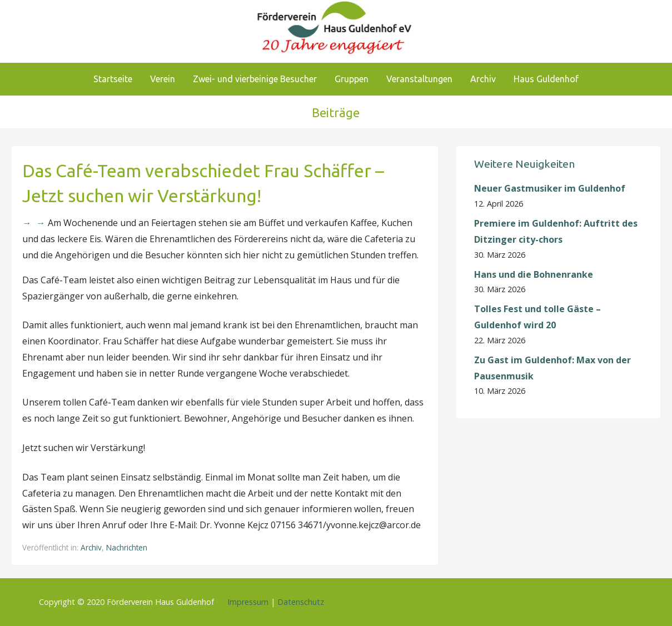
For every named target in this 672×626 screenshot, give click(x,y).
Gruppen (352, 79)
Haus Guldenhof (546, 79)
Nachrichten (127, 547)
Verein (163, 79)
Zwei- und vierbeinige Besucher (255, 79)
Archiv (483, 79)
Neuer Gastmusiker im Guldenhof (550, 188)
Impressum (248, 602)
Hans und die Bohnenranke (534, 274)
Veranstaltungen (419, 79)
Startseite (113, 79)
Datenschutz (301, 602)
